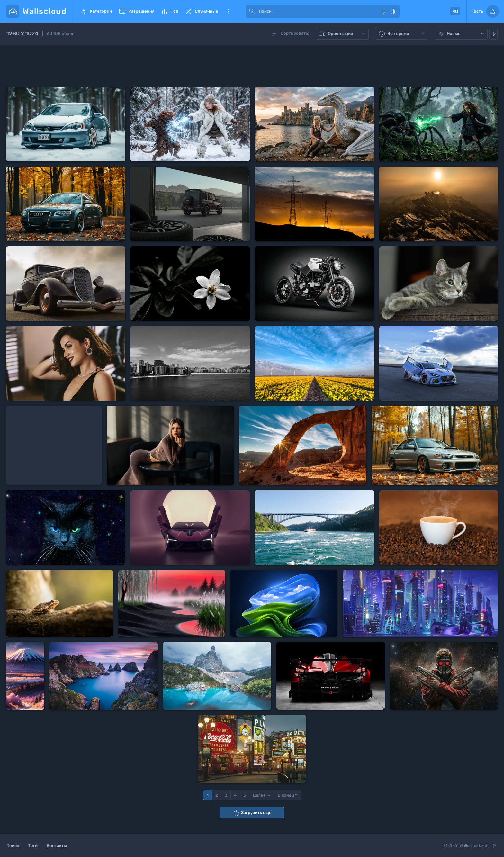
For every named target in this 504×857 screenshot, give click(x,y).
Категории (96, 11)
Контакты (57, 846)
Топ (170, 11)
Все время (402, 34)
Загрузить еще (252, 813)
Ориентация (343, 34)
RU (455, 11)
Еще (229, 11)
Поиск (13, 846)
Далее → (262, 795)
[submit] (252, 11)
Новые (462, 34)
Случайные (202, 11)
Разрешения (136, 11)
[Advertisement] (252, 66)
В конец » (288, 795)
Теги (33, 846)
